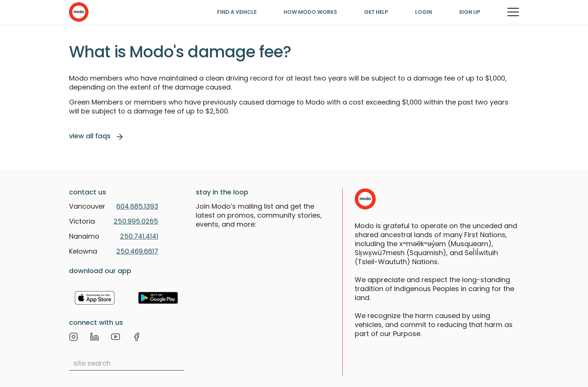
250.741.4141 (139, 236)
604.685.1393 (137, 206)
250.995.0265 (136, 221)
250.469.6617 (137, 251)
